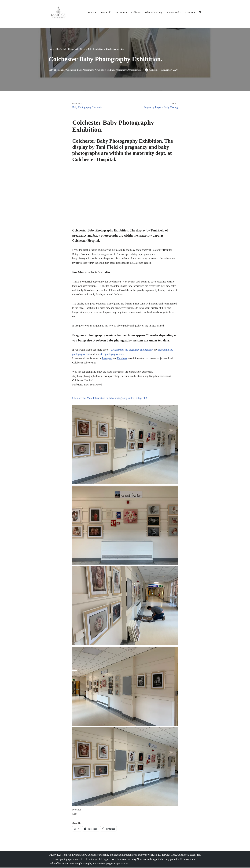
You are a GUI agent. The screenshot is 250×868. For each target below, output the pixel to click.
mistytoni (154, 70)
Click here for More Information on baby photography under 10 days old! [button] (110, 399)
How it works (174, 13)
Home (51, 49)
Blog (58, 49)
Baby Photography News (74, 49)
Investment (121, 13)
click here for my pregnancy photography (132, 350)
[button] (95, 12)
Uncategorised (135, 70)
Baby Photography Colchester (62, 70)
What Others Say (153, 13)
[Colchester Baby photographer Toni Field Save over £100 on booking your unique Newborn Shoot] (58, 12)
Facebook (122, 359)
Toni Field (106, 13)
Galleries (136, 13)
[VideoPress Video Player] (125, 197)
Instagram (107, 359)
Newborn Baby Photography (114, 70)
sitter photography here (111, 355)
